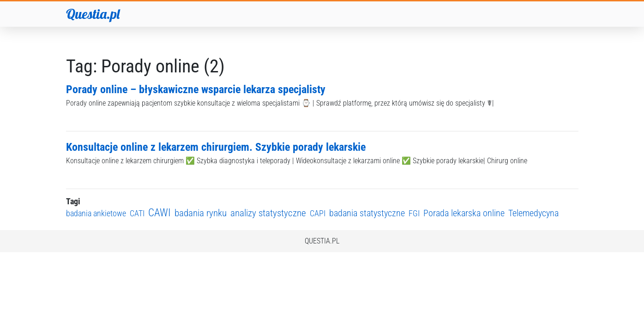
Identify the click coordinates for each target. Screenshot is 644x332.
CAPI (318, 213)
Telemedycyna (533, 213)
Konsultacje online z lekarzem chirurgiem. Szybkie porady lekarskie (216, 147)
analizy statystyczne (268, 213)
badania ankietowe (96, 213)
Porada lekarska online (464, 213)
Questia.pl (93, 14)
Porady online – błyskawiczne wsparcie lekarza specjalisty (196, 89)
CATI (137, 213)
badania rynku (201, 213)
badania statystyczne (367, 213)
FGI (414, 213)
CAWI (159, 213)
